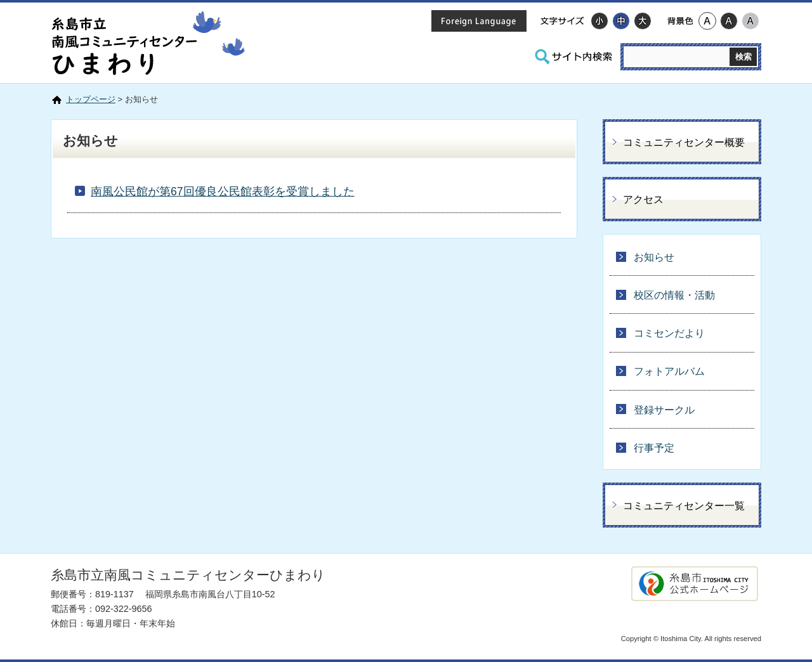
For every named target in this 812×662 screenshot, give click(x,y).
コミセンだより (669, 333)
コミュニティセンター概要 (684, 142)
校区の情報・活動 (674, 295)
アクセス (643, 199)
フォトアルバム (669, 371)
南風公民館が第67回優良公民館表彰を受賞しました (223, 191)
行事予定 (654, 448)
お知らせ (654, 257)
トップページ (91, 99)
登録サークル (664, 410)
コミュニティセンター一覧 (684, 506)
